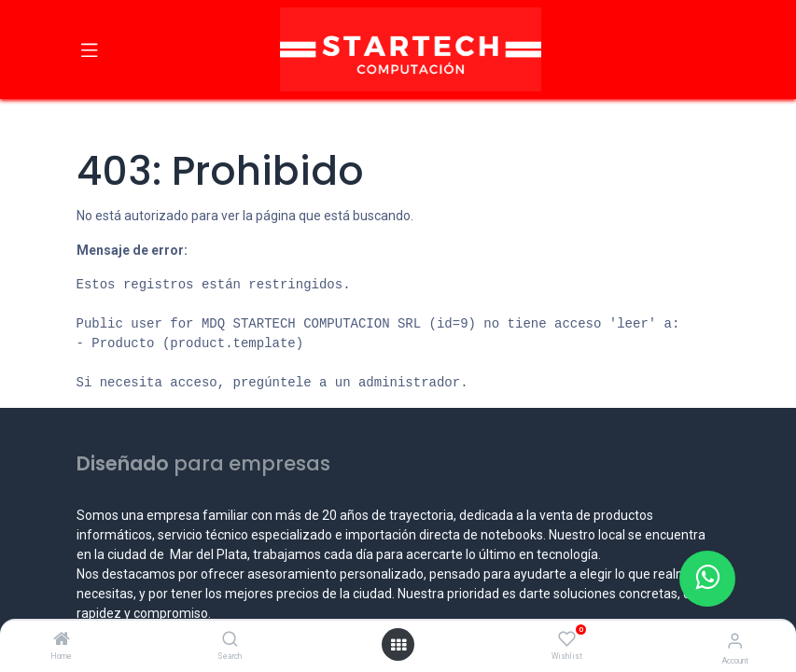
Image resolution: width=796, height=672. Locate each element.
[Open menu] (398, 645)
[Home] (62, 640)
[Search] (230, 640)
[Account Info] (735, 641)
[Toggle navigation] (90, 49)
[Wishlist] (567, 639)
